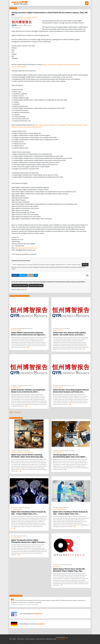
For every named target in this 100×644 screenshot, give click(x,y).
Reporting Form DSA (51, 639)
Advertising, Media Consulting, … (68, 451)
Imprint (14, 639)
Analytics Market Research (60, 509)
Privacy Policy (21, 639)
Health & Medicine (64, 508)
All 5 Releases (15, 412)
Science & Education (64, 329)
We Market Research (16, 509)
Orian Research (57, 566)
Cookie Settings (61, 639)
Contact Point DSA (40, 639)
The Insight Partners (16, 538)
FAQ (10, 639)
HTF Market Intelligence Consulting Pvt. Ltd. (22, 452)
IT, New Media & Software (31, 17)
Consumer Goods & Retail (24, 451)
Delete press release (20, 285)
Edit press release (36, 285)
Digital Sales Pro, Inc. (58, 452)
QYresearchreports (26, 19)
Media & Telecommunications (25, 329)
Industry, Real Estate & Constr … (25, 386)
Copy (85, 265)
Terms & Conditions (30, 639)
